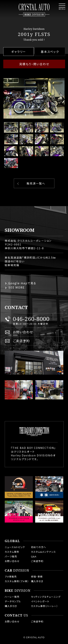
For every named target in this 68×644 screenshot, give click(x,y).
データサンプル (13, 601)
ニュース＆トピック (15, 547)
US (16, 615)
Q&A (34, 556)
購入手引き (37, 581)
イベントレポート (40, 601)
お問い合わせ (23, 332)
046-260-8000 (31, 319)
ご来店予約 (21, 341)
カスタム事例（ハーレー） (44, 606)
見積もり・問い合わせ (34, 64)
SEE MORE (17, 287)
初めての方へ (39, 547)
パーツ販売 (11, 556)
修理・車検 (37, 577)
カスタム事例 (12, 552)
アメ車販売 (11, 577)
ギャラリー (19, 52)
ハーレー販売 (12, 597)
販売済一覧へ (36, 183)
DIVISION (17, 571)
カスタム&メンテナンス (43, 552)
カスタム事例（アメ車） (17, 581)
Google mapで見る (22, 283)
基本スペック (50, 52)
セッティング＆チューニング (46, 597)
